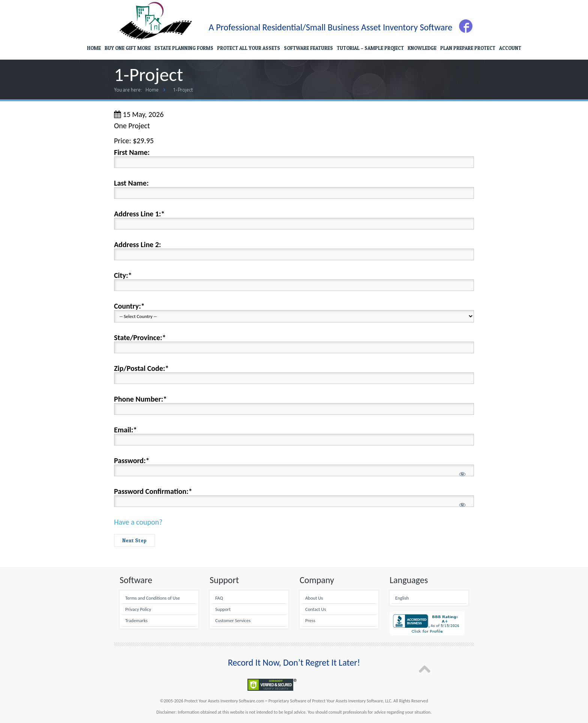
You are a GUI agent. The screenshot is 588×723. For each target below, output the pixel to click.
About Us (314, 598)
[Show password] (462, 474)
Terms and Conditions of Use (153, 598)
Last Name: (131, 183)
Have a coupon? (138, 522)
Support (223, 609)
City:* (123, 275)
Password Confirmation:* (153, 491)
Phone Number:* (140, 399)
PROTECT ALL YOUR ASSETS (249, 48)
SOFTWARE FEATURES (308, 48)
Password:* (132, 460)
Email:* (125, 430)
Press (310, 620)
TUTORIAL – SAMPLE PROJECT (370, 48)
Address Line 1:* (139, 214)
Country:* (129, 306)
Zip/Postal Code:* (141, 368)
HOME (94, 48)
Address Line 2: (137, 244)
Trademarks (136, 620)
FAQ (219, 598)
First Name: (132, 152)
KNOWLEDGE (422, 48)
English (402, 598)
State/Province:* (140, 337)
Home (152, 90)
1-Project (183, 90)
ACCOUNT (510, 48)
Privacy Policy (138, 609)
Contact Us (316, 609)
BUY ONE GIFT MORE (128, 48)
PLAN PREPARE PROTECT (468, 48)
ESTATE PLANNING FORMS (184, 48)
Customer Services (233, 620)
